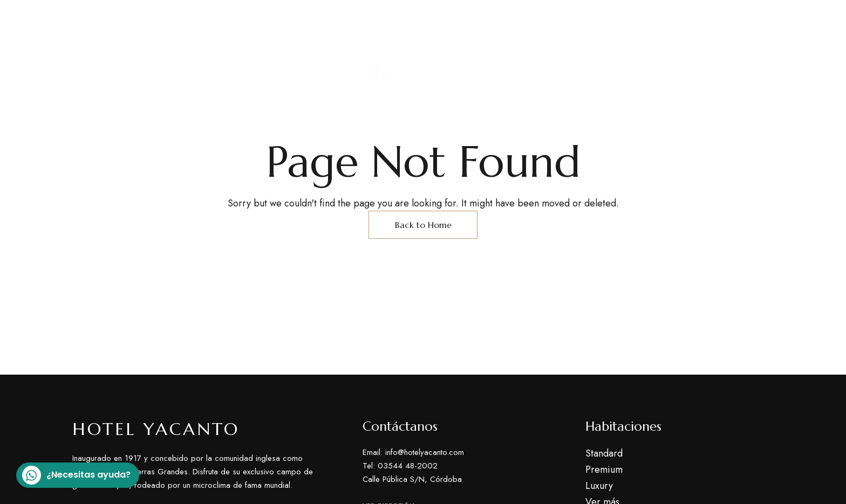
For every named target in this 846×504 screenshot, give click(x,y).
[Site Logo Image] (423, 74)
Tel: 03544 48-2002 (613, 20)
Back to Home (423, 225)
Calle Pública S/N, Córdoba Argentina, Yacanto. (179, 21)
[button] (735, 74)
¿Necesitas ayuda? (76, 475)
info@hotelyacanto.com (720, 21)
